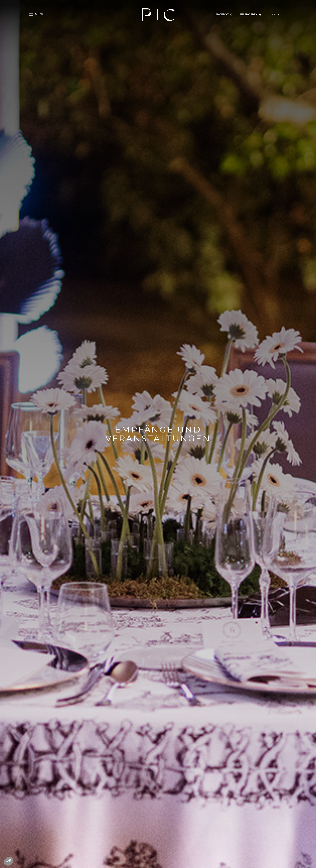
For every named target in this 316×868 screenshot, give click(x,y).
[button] (37, 15)
